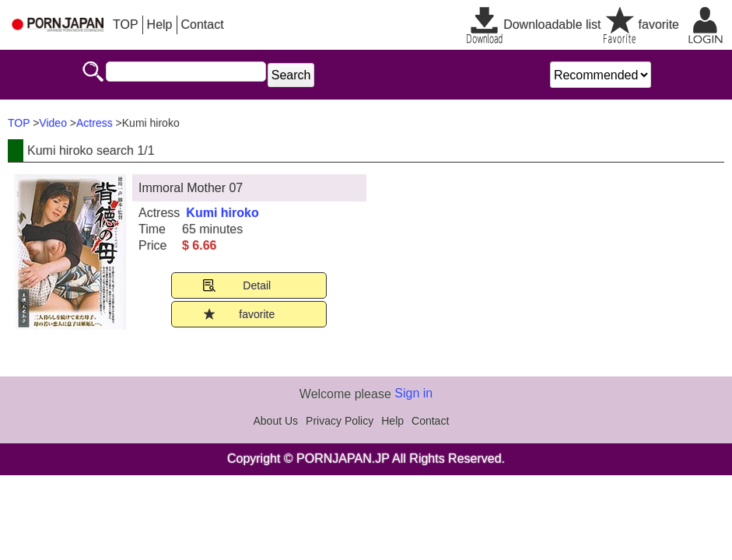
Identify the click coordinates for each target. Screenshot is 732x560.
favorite (659, 24)
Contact (203, 24)
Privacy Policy (340, 421)
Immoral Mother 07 (191, 188)
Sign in (413, 393)
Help (160, 24)
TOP (126, 24)
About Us (276, 421)
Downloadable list (552, 24)
